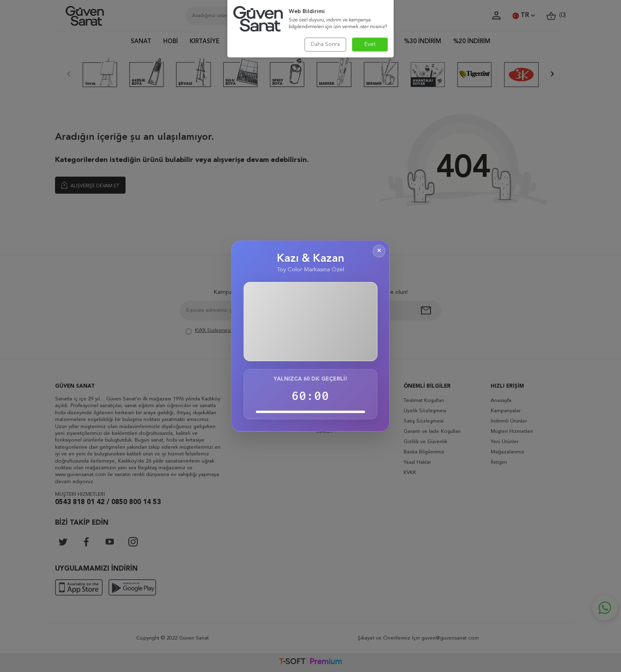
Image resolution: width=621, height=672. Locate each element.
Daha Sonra (325, 44)
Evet (370, 44)
